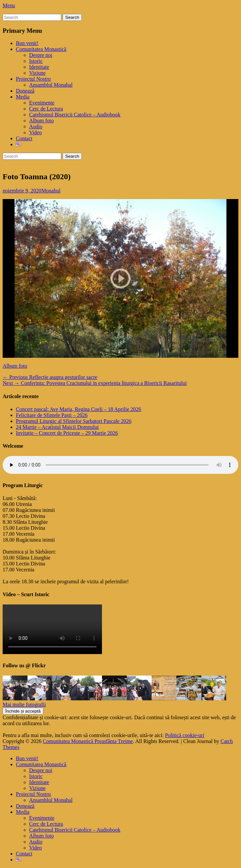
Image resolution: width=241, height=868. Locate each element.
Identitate (39, 67)
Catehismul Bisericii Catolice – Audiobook (75, 115)
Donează (25, 91)
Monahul (51, 191)
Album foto (41, 121)
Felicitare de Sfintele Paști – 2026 (52, 415)
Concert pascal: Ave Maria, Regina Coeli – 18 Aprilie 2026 (78, 409)
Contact (24, 138)
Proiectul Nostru (33, 79)
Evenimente (42, 103)
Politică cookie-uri (185, 735)
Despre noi (41, 55)
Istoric (36, 61)
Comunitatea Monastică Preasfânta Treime (88, 741)
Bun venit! (27, 43)
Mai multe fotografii (24, 704)
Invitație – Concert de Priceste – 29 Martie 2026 (67, 433)
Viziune (37, 73)
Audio (36, 126)
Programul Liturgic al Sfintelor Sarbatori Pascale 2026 (74, 421)
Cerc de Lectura (46, 109)
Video (35, 132)
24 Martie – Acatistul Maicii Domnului (57, 427)
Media (23, 97)
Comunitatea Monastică (41, 49)
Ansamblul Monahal (51, 85)
